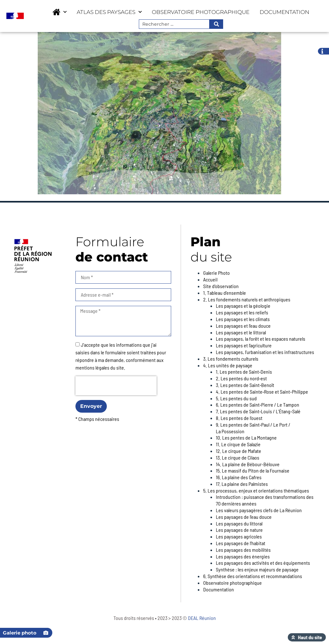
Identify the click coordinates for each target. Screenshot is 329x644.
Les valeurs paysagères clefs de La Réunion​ (259, 510)
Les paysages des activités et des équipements (263, 563)
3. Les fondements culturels (231, 359)
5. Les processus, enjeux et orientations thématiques (256, 490)
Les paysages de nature (239, 530)
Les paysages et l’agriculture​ (244, 345)
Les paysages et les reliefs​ (242, 312)
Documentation (284, 12)
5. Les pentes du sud (236, 398)
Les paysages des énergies (243, 556)
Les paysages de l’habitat (241, 543)
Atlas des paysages (109, 12)
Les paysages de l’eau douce (244, 517)
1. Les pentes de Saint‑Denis (244, 372)
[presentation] (116, 386)
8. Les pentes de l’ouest (239, 418)
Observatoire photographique (201, 12)
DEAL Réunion (202, 618)
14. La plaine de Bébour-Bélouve (248, 464)
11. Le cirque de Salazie (238, 444)
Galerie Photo (216, 273)
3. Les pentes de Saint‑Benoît (245, 385)
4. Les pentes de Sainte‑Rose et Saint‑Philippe (262, 392)
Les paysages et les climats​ (243, 319)
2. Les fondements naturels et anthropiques (247, 299)
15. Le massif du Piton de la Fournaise (253, 470)
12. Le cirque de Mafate (239, 451)
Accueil (210, 279)
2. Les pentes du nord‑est (241, 378)
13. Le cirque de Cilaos (238, 457)
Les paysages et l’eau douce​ (243, 326)
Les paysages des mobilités (243, 550)
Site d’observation (221, 286)
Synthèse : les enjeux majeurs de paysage (257, 569)
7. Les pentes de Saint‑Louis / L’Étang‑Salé (258, 411)
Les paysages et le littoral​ (241, 332)
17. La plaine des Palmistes (242, 484)
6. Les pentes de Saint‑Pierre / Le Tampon (258, 405)
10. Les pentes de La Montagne (246, 438)
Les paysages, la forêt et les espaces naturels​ (261, 339)
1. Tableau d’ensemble (225, 293)
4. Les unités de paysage (228, 365)
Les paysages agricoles (239, 536)
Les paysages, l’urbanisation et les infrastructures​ (265, 352)
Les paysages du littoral (239, 523)
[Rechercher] (216, 24)
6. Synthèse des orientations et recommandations (253, 576)
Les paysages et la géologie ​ (244, 306)
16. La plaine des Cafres (239, 477)
